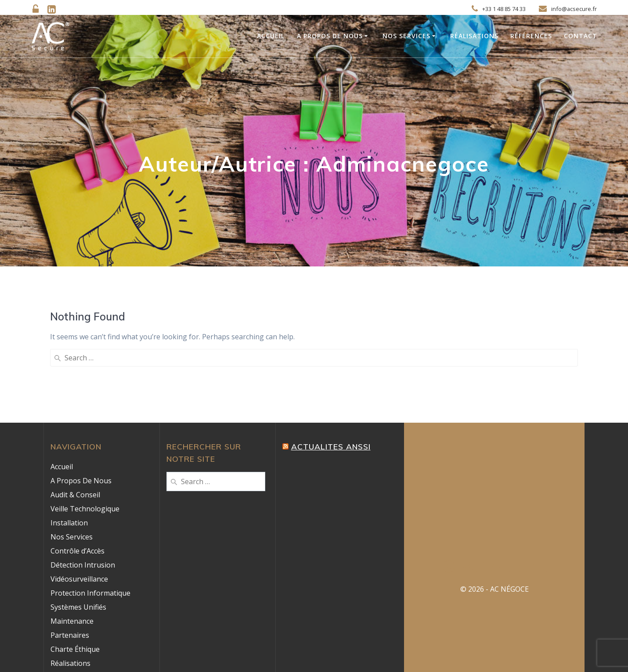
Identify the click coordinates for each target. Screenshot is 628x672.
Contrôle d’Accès (78, 479)
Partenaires (70, 564)
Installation (69, 451)
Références (531, 36)
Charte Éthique (75, 578)
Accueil (271, 36)
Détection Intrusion (83, 493)
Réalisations (474, 36)
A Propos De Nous (330, 36)
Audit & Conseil (75, 423)
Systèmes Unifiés (78, 535)
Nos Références (77, 606)
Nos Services (406, 36)
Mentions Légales (80, 648)
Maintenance (72, 550)
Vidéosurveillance (79, 507)
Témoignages (73, 620)
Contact (581, 36)
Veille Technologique (85, 437)
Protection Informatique (90, 521)
